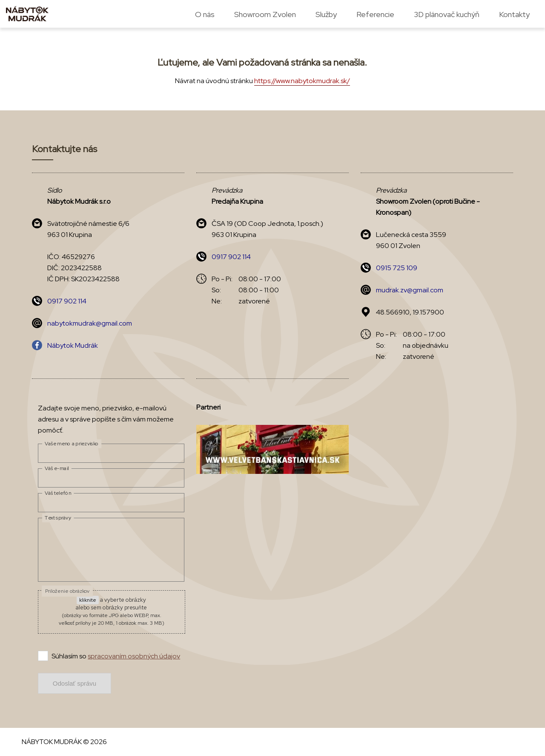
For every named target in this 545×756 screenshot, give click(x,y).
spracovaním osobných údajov (134, 656)
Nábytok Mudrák (73, 345)
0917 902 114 (67, 301)
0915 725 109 (397, 268)
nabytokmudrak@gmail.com (90, 323)
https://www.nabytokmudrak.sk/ (302, 81)
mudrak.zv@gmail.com (410, 290)
